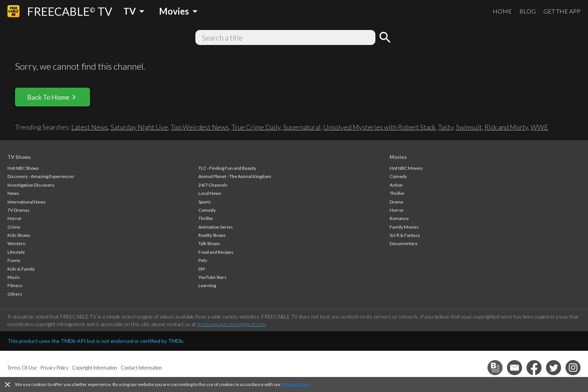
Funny (14, 260)
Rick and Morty (506, 127)
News (13, 193)
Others (15, 294)
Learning (207, 285)
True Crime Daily (256, 127)
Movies (398, 157)
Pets (203, 260)
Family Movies (404, 227)
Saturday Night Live (139, 127)
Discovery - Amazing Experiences (41, 176)
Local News (210, 193)
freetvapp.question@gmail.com (232, 324)
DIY (202, 269)
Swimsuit (469, 127)
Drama (396, 202)
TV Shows (19, 157)
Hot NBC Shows (23, 168)
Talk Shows (209, 243)
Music (14, 277)
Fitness (15, 285)
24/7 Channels (213, 185)
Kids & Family (21, 269)
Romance (399, 218)
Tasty (446, 127)
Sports (205, 202)
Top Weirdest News (200, 127)
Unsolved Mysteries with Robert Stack (379, 127)
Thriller (206, 218)
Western (16, 243)
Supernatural (302, 127)
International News (27, 202)
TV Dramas (19, 210)
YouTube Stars (212, 277)
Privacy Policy (295, 384)
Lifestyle (16, 252)
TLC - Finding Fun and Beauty (227, 168)
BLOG (528, 11)
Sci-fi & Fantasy (405, 235)
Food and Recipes (216, 252)
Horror (15, 218)
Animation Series (216, 227)
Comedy (207, 210)
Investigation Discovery (31, 185)
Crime (14, 227)
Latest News (90, 127)
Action (396, 185)
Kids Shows (19, 235)
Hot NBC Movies (406, 168)
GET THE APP (562, 11)
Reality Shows (212, 235)
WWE (539, 127)
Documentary (403, 243)
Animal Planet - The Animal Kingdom (235, 176)
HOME (502, 11)
